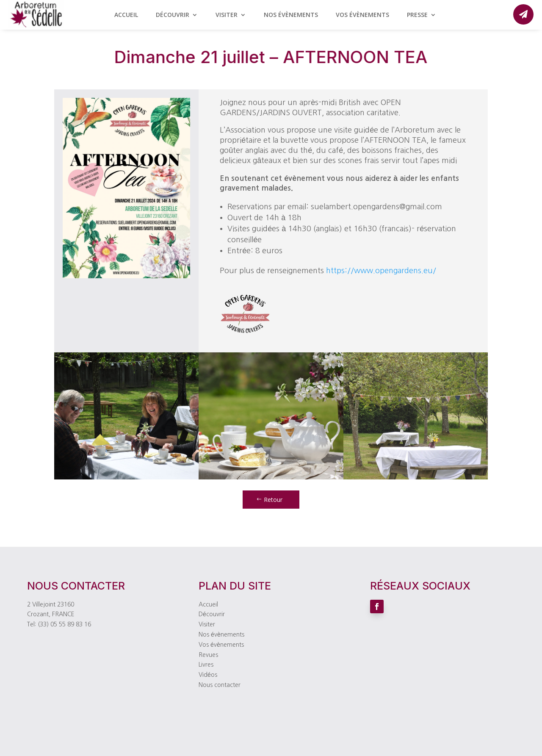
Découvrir (173, 15)
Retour (273, 500)
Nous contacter (220, 685)
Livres (206, 665)
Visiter (227, 15)
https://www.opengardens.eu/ (381, 271)
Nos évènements (291, 15)
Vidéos (208, 675)
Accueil (126, 15)
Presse (417, 15)
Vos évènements (362, 15)
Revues (208, 655)
